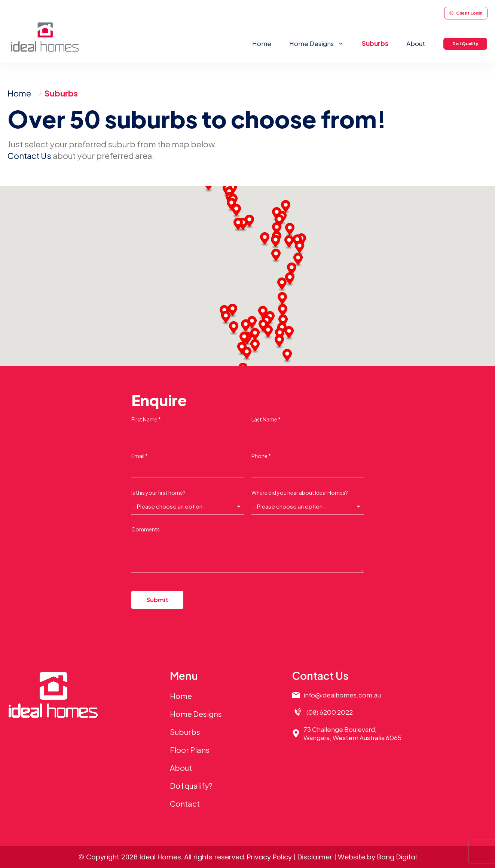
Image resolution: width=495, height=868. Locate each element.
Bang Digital (397, 857)
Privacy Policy (269, 857)
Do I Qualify (465, 44)
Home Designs (321, 43)
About (416, 43)
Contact (185, 803)
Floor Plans (190, 750)
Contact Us (29, 156)
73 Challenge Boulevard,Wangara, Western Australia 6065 (352, 733)
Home (262, 43)
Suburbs (375, 43)
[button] (247, 354)
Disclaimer (315, 857)
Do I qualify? (191, 786)
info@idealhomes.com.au (342, 695)
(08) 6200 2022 (330, 712)
